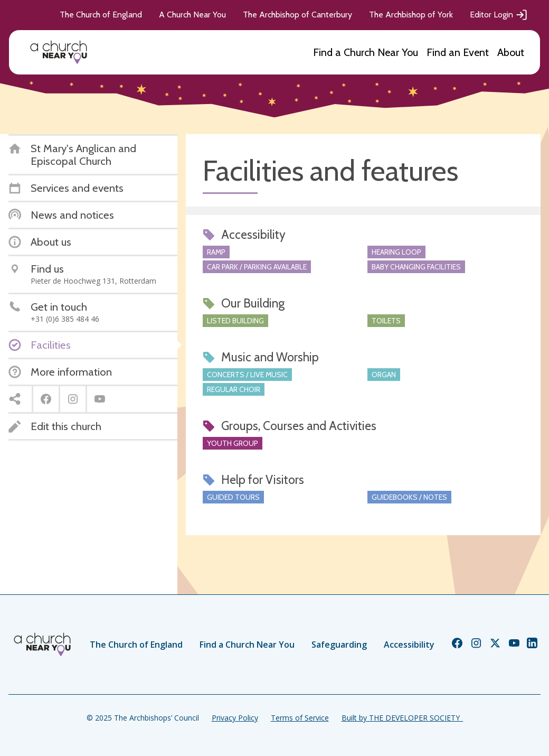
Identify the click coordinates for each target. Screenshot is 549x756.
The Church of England (101, 15)
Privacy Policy (235, 718)
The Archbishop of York (411, 15)
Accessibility (409, 645)
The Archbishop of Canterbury (297, 15)
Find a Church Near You (366, 52)
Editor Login (499, 15)
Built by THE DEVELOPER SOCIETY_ (402, 718)
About (511, 52)
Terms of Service (300, 718)
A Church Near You (192, 15)
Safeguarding (339, 645)
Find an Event (458, 52)
